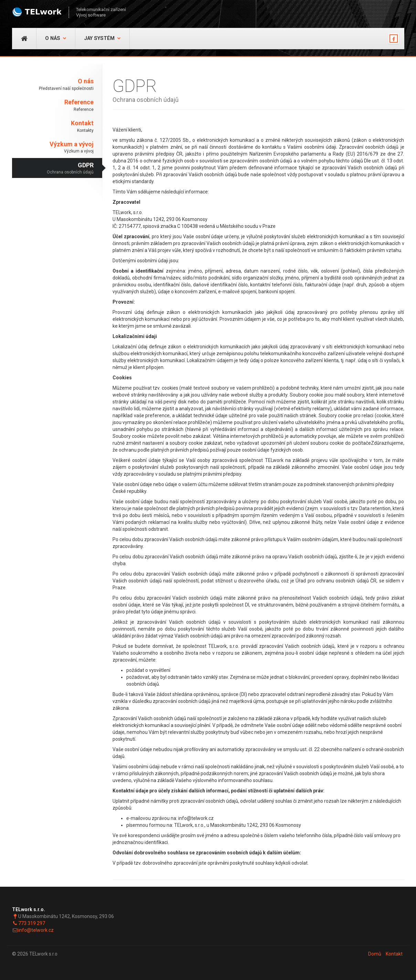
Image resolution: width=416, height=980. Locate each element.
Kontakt (53, 127)
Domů (375, 954)
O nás (56, 38)
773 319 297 (32, 923)
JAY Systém (102, 38)
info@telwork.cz (36, 930)
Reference (53, 106)
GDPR (53, 168)
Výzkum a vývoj (53, 147)
